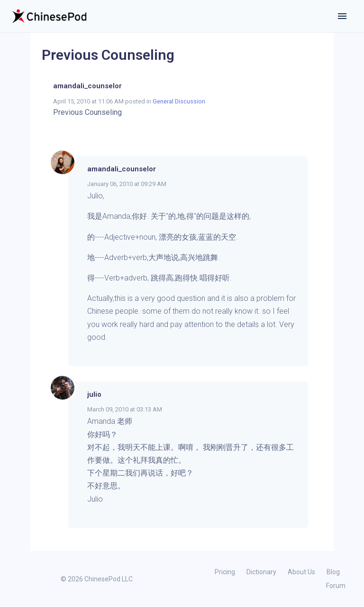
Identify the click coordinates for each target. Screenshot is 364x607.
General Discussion (179, 101)
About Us (301, 572)
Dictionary (261, 572)
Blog (333, 572)
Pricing (225, 572)
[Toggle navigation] (342, 16)
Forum (336, 586)
